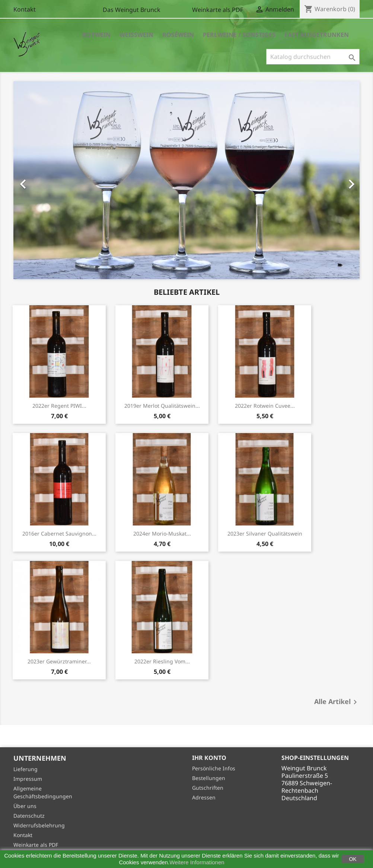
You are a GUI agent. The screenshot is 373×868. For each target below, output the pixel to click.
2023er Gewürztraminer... (59, 661)
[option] (186, 180)
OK (353, 859)
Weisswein (136, 35)
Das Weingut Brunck (132, 10)
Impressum (28, 779)
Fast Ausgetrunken (317, 35)
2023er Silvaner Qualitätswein (265, 534)
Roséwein (178, 35)
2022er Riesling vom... (162, 661)
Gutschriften (208, 788)
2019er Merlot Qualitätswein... (162, 406)
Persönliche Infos (214, 768)
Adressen (204, 797)
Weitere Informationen (197, 862)
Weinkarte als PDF (218, 10)
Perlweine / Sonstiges (239, 35)
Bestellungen (209, 778)
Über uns (25, 806)
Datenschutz (29, 816)
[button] (39, 180)
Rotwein (96, 35)
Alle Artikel (337, 702)
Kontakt (25, 9)
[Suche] (313, 57)
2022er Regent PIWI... (59, 406)
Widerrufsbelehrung (39, 825)
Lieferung (25, 769)
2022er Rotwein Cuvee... (265, 406)
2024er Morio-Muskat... (162, 534)
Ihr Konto (209, 758)
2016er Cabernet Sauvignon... (59, 534)
